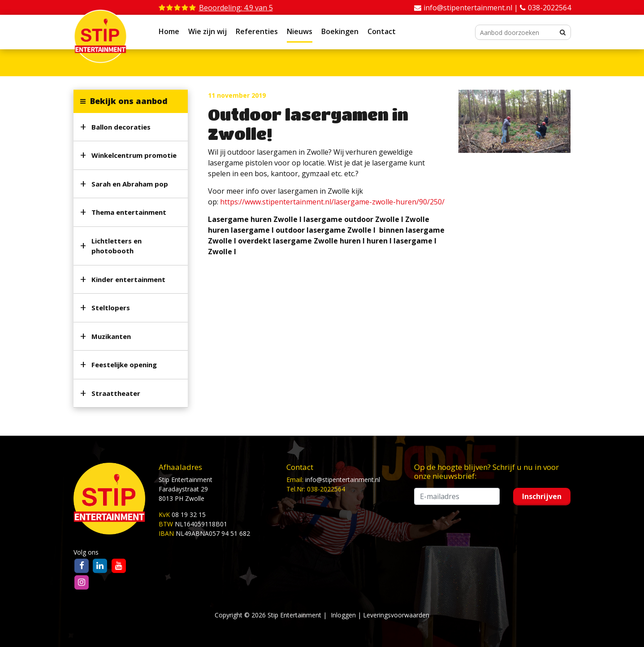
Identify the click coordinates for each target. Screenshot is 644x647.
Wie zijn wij (207, 31)
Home (169, 31)
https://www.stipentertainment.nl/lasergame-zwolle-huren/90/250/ (332, 202)
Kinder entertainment (128, 279)
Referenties (257, 31)
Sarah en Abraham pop (130, 184)
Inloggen (343, 615)
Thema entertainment (129, 212)
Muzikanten (111, 336)
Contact (382, 31)
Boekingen (340, 31)
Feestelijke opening (124, 365)
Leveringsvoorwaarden (396, 615)
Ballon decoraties (121, 127)
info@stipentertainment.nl (343, 480)
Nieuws (300, 31)
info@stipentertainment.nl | (472, 8)
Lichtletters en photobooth (117, 246)
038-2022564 (549, 8)
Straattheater (116, 393)
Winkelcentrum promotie (134, 155)
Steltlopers (111, 308)
